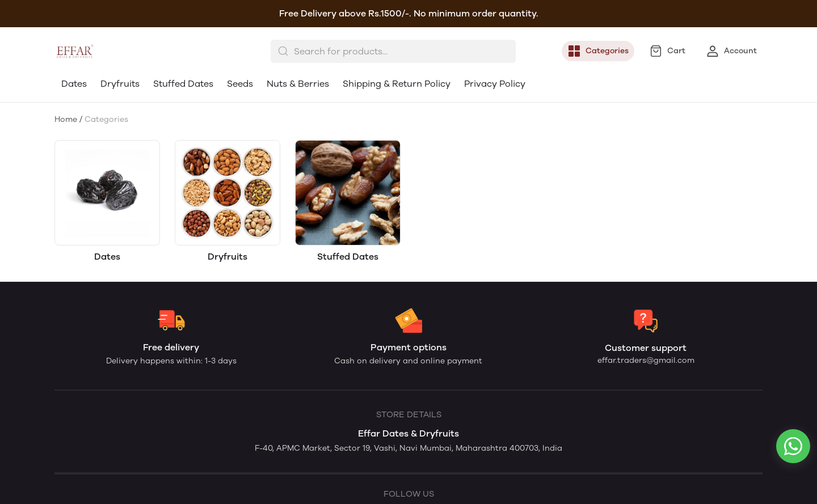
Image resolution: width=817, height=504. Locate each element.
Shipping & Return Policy (397, 84)
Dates (74, 84)
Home (66, 119)
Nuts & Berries (298, 84)
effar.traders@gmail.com (646, 360)
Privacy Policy (495, 84)
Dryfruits (120, 84)
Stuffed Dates (183, 84)
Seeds (240, 84)
